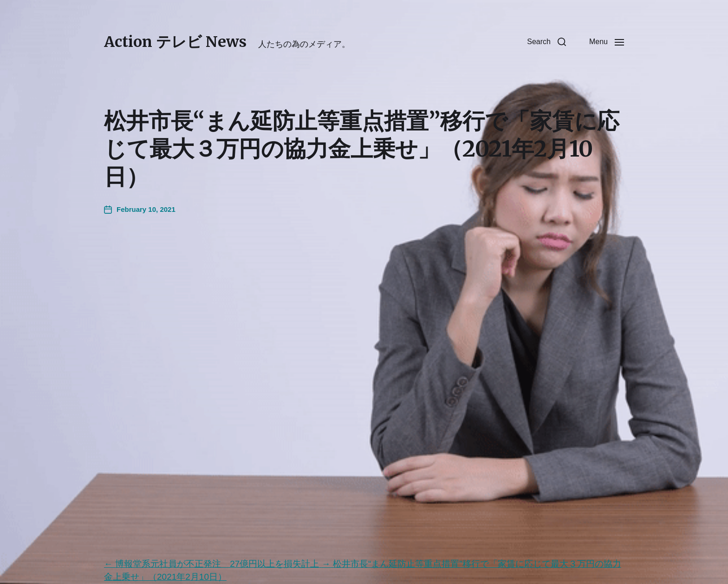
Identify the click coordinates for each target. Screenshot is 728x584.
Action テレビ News (175, 42)
